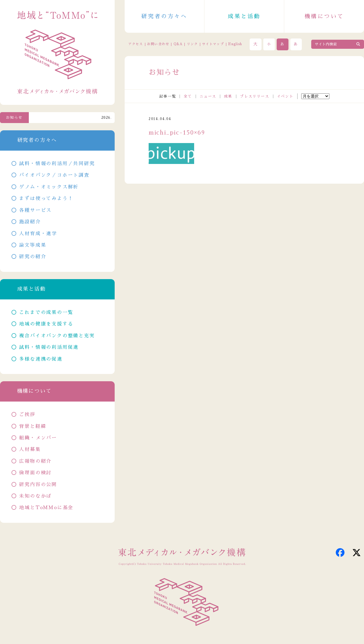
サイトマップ (213, 44)
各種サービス (35, 210)
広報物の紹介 (35, 461)
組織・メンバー (38, 438)
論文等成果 (33, 245)
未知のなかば (35, 496)
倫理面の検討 (35, 473)
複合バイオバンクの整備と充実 (57, 336)
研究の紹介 (33, 257)
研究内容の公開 (38, 485)
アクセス (136, 44)
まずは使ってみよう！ (46, 199)
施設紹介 (30, 222)
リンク (192, 44)
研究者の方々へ (164, 16)
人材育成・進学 (38, 234)
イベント (285, 96)
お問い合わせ (158, 44)
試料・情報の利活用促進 (49, 347)
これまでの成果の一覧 (46, 312)
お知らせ (14, 118)
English (235, 44)
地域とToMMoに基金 (46, 508)
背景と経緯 (33, 426)
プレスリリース (255, 96)
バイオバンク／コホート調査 (54, 175)
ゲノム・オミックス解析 (49, 187)
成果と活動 (244, 16)
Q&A (178, 44)
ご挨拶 (27, 415)
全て (188, 96)
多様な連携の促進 (41, 359)
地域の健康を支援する (46, 324)
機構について (324, 16)
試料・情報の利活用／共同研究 (57, 164)
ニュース (208, 96)
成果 (228, 96)
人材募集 (30, 449)
